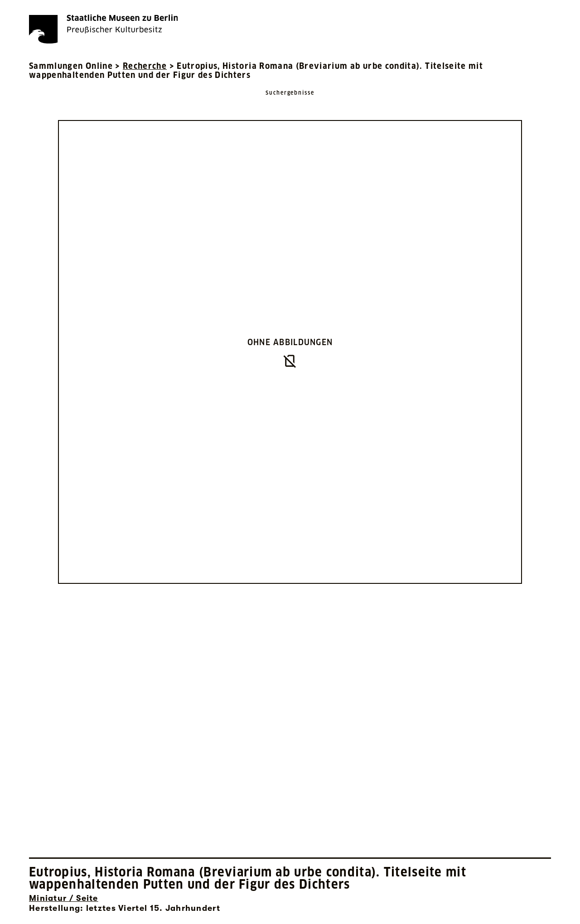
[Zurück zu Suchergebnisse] (290, 102)
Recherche (145, 66)
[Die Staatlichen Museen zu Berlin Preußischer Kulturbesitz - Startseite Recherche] (103, 29)
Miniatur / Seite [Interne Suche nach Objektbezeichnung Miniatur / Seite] (64, 898)
